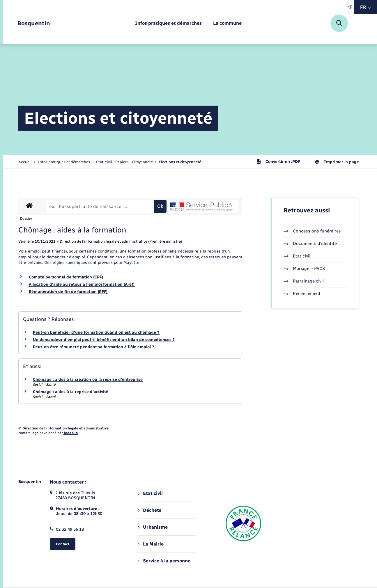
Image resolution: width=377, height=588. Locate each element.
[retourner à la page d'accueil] (34, 23)
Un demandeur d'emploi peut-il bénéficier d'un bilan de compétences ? (104, 340)
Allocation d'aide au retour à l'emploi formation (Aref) (82, 284)
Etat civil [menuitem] (150, 493)
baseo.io (71, 433)
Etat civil (297, 256)
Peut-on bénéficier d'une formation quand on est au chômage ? (96, 332)
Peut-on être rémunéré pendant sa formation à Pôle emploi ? (93, 347)
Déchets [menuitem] (150, 510)
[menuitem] (168, 23)
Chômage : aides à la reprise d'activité (71, 392)
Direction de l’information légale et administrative (66, 428)
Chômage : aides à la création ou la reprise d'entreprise (88, 380)
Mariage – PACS (304, 269)
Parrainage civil (304, 281)
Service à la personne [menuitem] (164, 561)
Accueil (25, 162)
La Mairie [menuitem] (151, 544)
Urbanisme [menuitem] (153, 527)
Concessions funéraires (312, 231)
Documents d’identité (310, 244)
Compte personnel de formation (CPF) (66, 277)
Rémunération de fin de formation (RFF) (68, 292)
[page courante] (180, 162)
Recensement (302, 294)
